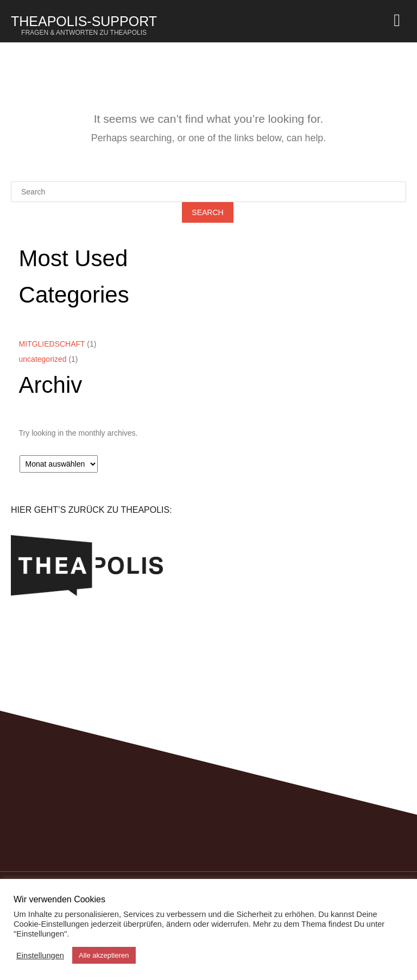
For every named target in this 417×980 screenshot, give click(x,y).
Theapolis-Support (84, 25)
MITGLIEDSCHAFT (52, 344)
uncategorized (43, 359)
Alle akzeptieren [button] (104, 955)
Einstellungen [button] (40, 956)
